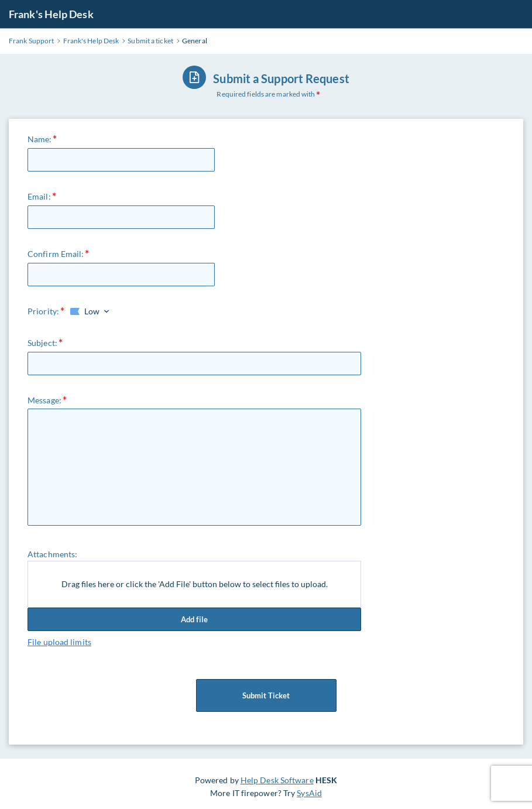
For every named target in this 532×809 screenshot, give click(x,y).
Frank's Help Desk (51, 14)
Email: (39, 196)
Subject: (42, 343)
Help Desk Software (277, 780)
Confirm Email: (56, 254)
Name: (40, 139)
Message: (44, 400)
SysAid (309, 793)
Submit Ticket (266, 695)
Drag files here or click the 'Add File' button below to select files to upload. (195, 584)
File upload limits (59, 642)
